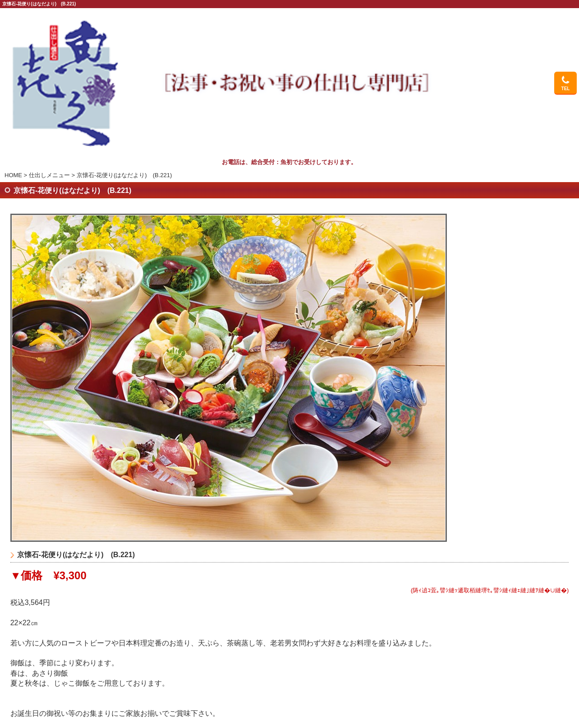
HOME (13, 175)
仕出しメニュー (49, 175)
